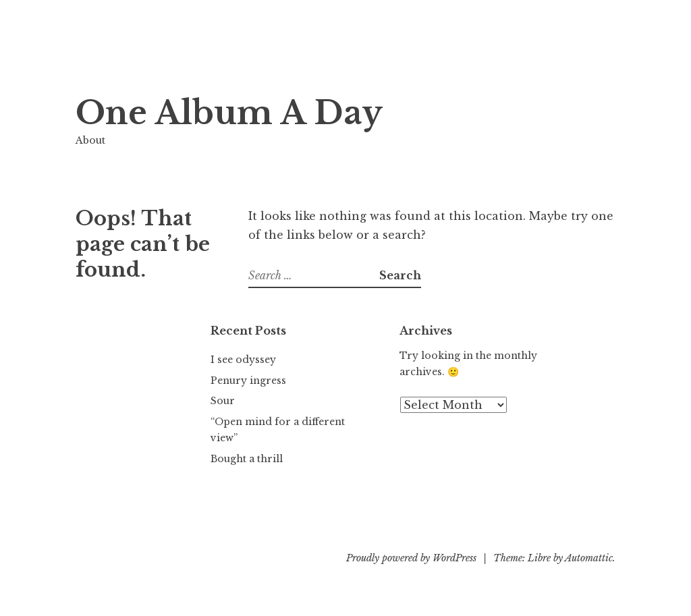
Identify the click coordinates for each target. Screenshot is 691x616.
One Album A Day (229, 113)
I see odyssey (243, 360)
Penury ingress (248, 381)
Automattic (589, 558)
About (90, 140)
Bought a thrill (247, 459)
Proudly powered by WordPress (411, 558)
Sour (223, 401)
